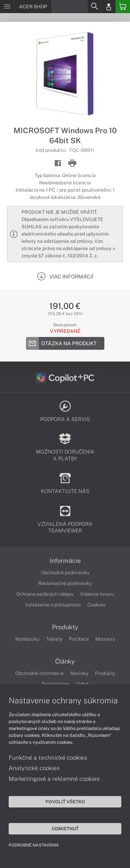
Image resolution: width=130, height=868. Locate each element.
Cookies (96, 605)
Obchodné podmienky (65, 573)
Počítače (79, 639)
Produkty (65, 627)
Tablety (54, 639)
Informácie (65, 561)
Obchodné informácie (40, 673)
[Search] (94, 7)
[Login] (109, 7)
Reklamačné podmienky (65, 583)
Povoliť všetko (65, 802)
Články (65, 661)
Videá (82, 684)
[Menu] (7, 7)
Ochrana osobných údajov (45, 594)
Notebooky (27, 639)
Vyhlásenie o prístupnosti (53, 605)
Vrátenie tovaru (97, 594)
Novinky (79, 673)
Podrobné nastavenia (34, 845)
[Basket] (123, 7)
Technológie (55, 684)
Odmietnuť (65, 829)
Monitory (105, 639)
